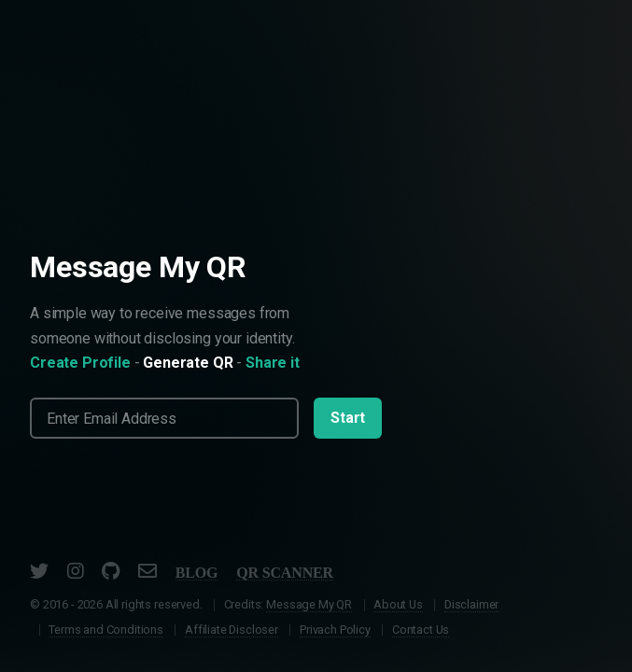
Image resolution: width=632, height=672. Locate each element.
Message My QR (309, 604)
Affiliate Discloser (232, 630)
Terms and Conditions (106, 630)
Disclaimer (471, 604)
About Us (398, 604)
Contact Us (421, 630)
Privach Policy (335, 630)
